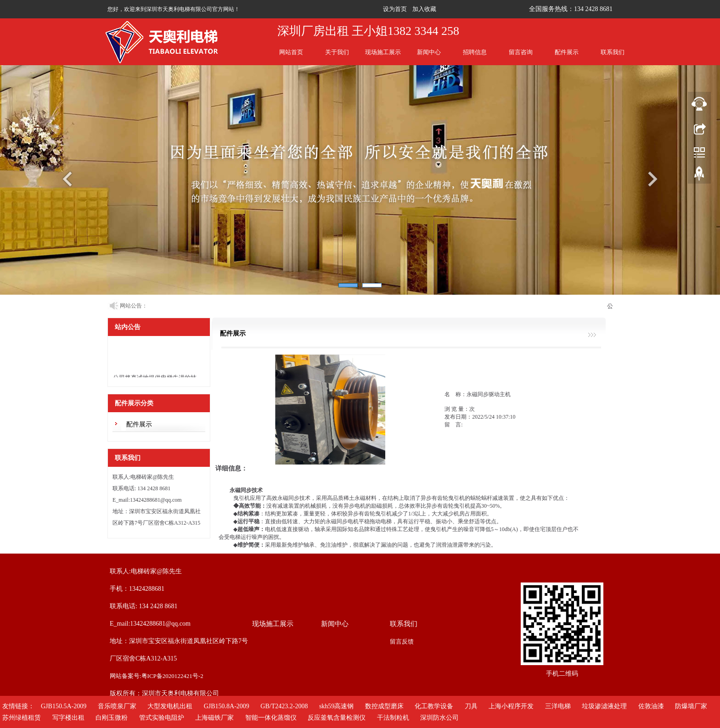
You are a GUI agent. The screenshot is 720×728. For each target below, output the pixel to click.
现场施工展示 (383, 52)
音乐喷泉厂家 (117, 706)
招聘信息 (475, 52)
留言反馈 (402, 641)
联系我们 (613, 52)
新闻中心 (429, 52)
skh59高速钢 (336, 706)
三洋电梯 (558, 706)
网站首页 (291, 52)
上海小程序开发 (511, 706)
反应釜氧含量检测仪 (337, 718)
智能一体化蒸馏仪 (271, 718)
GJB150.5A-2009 (64, 706)
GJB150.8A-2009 (227, 706)
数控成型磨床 (384, 706)
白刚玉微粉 (112, 718)
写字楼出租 (68, 718)
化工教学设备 (434, 706)
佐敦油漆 (651, 706)
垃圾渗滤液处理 (604, 706)
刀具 (471, 706)
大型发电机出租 (170, 706)
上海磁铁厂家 (214, 718)
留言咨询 (521, 52)
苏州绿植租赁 (22, 718)
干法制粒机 (393, 718)
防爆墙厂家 (691, 706)
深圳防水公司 (439, 718)
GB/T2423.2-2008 (284, 706)
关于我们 (337, 52)
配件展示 (567, 52)
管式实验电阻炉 (162, 718)
